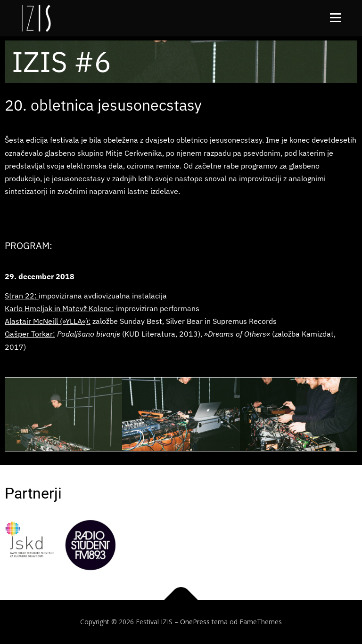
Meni (334, 17)
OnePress (195, 622)
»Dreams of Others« (236, 334)
